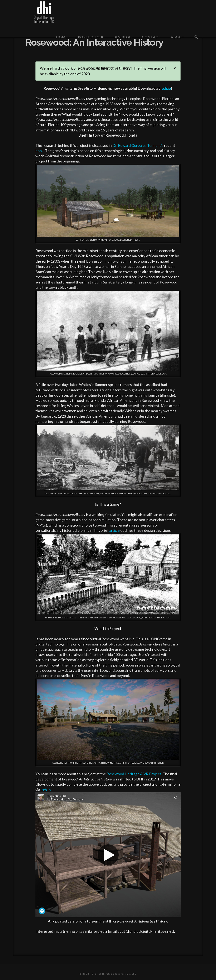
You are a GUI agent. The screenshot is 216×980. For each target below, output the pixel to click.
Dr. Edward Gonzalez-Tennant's (138, 145)
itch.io (166, 88)
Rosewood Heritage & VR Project (134, 774)
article (114, 530)
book (40, 151)
